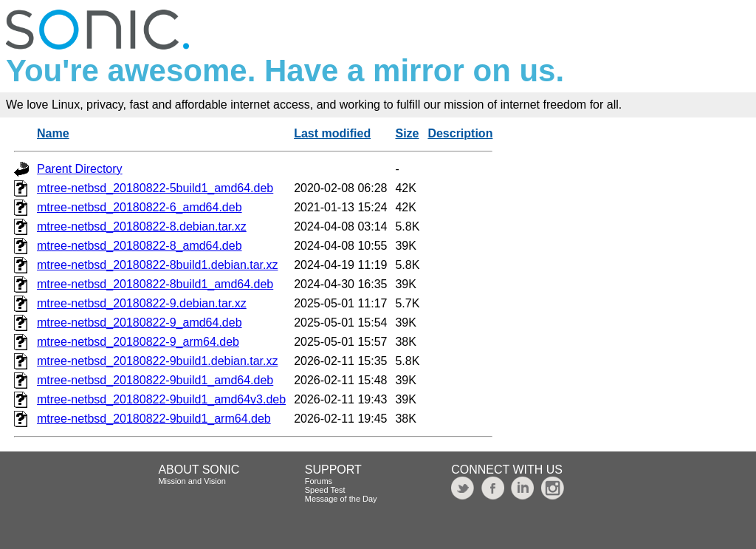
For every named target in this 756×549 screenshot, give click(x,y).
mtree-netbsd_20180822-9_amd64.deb (140, 323)
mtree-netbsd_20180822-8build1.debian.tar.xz (157, 265)
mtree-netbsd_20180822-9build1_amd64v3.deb (161, 399)
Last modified (332, 133)
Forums (319, 481)
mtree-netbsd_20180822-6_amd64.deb (140, 207)
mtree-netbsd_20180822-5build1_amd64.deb (155, 188)
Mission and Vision (192, 481)
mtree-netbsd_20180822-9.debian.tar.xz (142, 303)
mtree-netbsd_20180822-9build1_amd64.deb (155, 380)
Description (460, 133)
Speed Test (325, 490)
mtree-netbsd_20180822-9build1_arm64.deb (154, 419)
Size (407, 133)
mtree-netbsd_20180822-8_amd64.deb (140, 246)
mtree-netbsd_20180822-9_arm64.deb (138, 342)
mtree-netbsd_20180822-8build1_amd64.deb (155, 284)
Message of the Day (341, 499)
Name (53, 133)
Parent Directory (80, 169)
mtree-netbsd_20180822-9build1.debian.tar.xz (157, 361)
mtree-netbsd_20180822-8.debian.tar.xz (142, 226)
